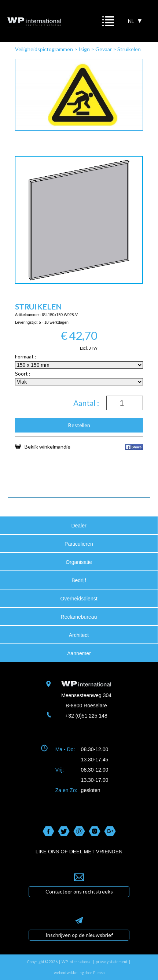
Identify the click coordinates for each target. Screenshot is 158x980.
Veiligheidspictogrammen (44, 49)
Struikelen (129, 49)
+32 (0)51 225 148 (86, 716)
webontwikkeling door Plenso (79, 973)
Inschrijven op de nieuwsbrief (79, 935)
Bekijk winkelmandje (43, 446)
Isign (84, 49)
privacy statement (112, 962)
